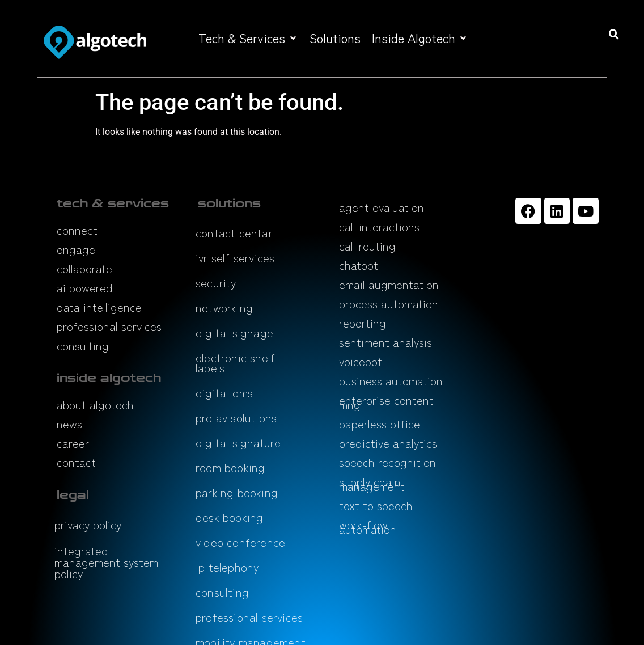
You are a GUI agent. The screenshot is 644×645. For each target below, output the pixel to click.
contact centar (234, 233)
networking (224, 307)
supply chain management (372, 484)
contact (76, 462)
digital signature (238, 442)
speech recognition (387, 462)
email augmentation (389, 284)
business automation (391, 381)
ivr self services (235, 258)
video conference (240, 542)
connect (77, 230)
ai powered (85, 288)
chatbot (359, 265)
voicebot (361, 361)
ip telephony (227, 567)
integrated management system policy (106, 562)
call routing (367, 246)
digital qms (224, 392)
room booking (230, 467)
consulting (83, 345)
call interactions (379, 226)
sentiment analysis (385, 342)
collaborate (84, 268)
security (216, 283)
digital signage (234, 332)
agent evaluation (382, 207)
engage (76, 249)
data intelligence (99, 307)
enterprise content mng (386, 402)
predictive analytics (388, 443)
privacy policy (88, 525)
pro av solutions (236, 417)
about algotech (95, 404)
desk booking (229, 517)
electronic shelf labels (235, 362)
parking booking (237, 492)
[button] (248, 38)
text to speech (376, 505)
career (73, 443)
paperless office (380, 424)
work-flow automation (368, 527)
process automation (389, 304)
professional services (109, 326)
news (69, 424)
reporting (363, 323)
